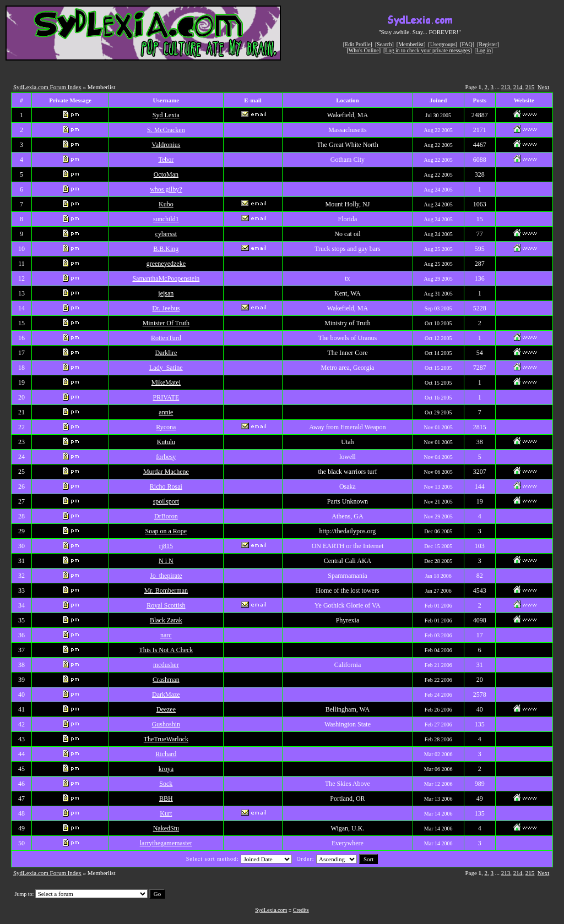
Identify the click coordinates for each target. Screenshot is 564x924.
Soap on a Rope (166, 531)
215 (530, 87)
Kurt (166, 813)
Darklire (166, 353)
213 (506, 87)
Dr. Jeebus (166, 308)
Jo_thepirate (166, 576)
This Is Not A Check (166, 650)
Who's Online (364, 50)
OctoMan (166, 174)
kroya (166, 769)
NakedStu (166, 828)
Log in (484, 50)
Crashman (166, 680)
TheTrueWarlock (166, 739)
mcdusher (166, 665)
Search (384, 44)
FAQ (467, 44)
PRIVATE (166, 397)
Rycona (166, 427)
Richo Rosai (166, 486)
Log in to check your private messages (427, 50)
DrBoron (166, 516)
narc (166, 635)
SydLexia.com (271, 910)
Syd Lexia (166, 115)
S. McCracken (166, 130)
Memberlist (411, 44)
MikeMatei (166, 382)
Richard (166, 754)
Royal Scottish (166, 605)
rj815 (166, 546)
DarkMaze (166, 695)
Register (488, 44)
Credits (301, 910)
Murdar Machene (166, 472)
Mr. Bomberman (166, 591)
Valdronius (166, 145)
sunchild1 (166, 219)
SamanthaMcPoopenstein (166, 278)
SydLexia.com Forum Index (47, 87)
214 (518, 87)
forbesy (166, 457)
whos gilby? (166, 189)
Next (543, 87)
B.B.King (166, 249)
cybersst (166, 234)
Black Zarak (166, 620)
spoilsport (166, 501)
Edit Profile (357, 44)
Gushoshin (166, 724)
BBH (166, 799)
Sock (166, 784)
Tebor (166, 160)
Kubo (166, 204)
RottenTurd (166, 338)
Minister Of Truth (166, 323)
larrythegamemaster (166, 843)
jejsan (166, 293)
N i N (166, 561)
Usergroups (443, 44)
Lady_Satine (166, 368)
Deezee (166, 709)
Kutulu (166, 442)
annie (166, 412)
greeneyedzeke (166, 264)
